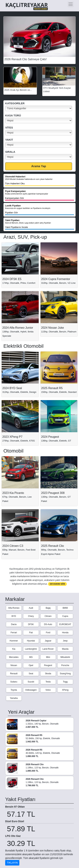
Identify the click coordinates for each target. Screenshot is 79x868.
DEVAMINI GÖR (57, 584)
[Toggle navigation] (71, 4)
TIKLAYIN (12, 863)
